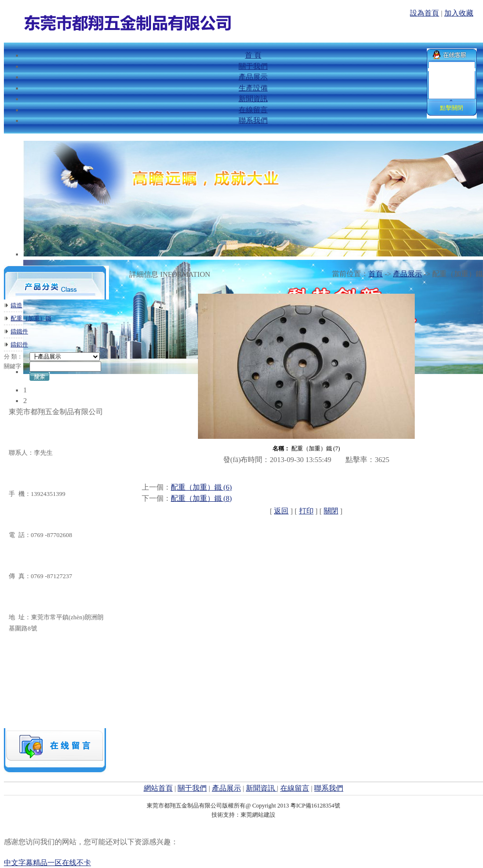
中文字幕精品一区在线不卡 (47, 863)
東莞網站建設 (258, 815)
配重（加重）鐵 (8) (201, 498)
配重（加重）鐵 (31, 318)
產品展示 (408, 274)
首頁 (376, 274)
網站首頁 (158, 788)
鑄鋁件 (19, 344)
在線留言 (295, 788)
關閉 (331, 511)
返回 (281, 511)
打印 (306, 511)
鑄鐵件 (19, 331)
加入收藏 (459, 13)
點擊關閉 (452, 108)
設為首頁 (424, 13)
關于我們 (192, 788)
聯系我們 (329, 788)
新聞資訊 (261, 788)
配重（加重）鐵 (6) (201, 487)
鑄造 (16, 305)
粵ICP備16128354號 (315, 806)
